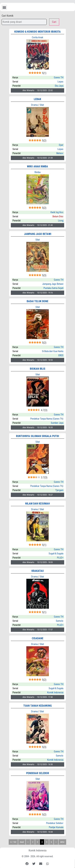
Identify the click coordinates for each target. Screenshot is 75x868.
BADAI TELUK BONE (37, 301)
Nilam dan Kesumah (37, 504)
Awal (22, 842)
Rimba (37, 172)
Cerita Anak (37, 37)
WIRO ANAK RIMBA (37, 166)
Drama (34, 105)
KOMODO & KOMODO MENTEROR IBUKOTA (37, 32)
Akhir (62, 842)
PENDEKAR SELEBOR (38, 773)
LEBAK (37, 99)
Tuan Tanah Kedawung (37, 706)
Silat (42, 105)
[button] (4, 7)
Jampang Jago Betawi (38, 234)
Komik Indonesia (38, 850)
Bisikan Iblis (38, 369)
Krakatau (38, 571)
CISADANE (38, 638)
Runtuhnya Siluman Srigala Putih (37, 436)
